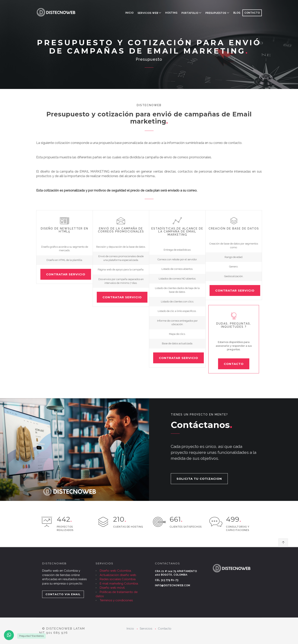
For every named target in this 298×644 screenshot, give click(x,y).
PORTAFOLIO (190, 13)
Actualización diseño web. (118, 575)
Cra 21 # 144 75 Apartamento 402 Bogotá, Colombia (176, 573)
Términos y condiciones (116, 600)
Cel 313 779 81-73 (167, 580)
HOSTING (171, 13)
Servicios (146, 629)
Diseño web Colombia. (116, 571)
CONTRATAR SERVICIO (66, 274)
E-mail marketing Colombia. (119, 584)
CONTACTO (252, 13)
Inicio (129, 13)
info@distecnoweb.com (173, 585)
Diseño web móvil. (112, 588)
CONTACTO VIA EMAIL (63, 594)
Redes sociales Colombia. (118, 579)
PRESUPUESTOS (216, 13)
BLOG (237, 13)
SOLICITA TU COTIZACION (199, 479)
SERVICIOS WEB (148, 13)
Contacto (165, 629)
